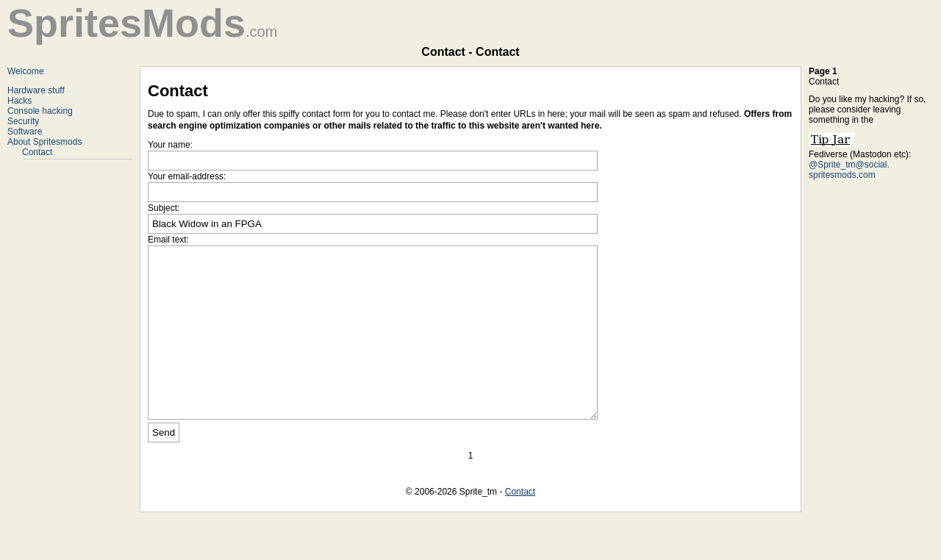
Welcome (26, 71)
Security (23, 121)
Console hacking (40, 111)
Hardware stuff (36, 90)
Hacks (19, 101)
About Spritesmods (44, 142)
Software (25, 132)
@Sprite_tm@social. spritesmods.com (849, 170)
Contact (37, 152)
